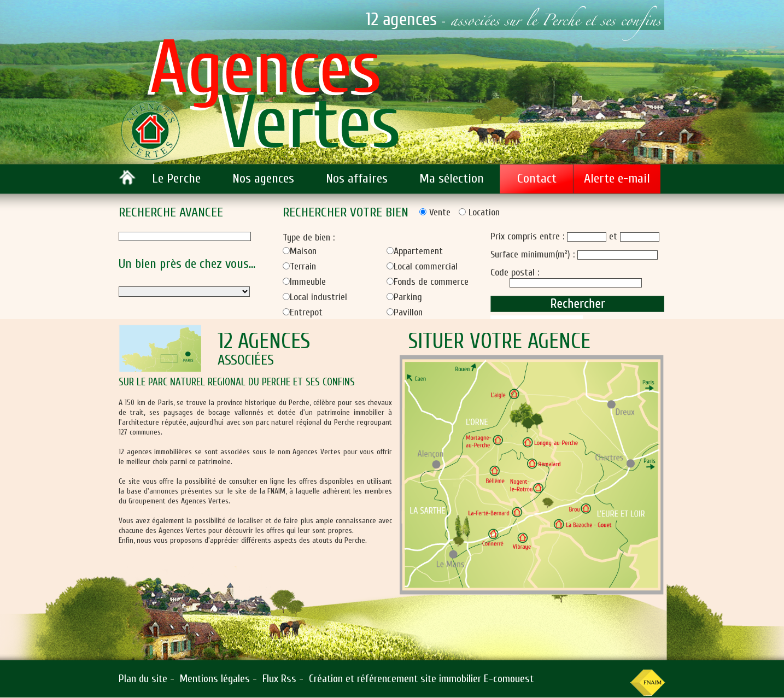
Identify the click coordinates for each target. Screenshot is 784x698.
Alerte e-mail (617, 178)
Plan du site (143, 679)
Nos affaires (357, 178)
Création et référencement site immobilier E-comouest (421, 679)
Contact (537, 178)
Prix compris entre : (529, 236)
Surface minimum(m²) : (534, 254)
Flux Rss (279, 679)
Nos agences (263, 178)
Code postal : (515, 272)
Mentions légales (215, 679)
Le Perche (176, 178)
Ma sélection (452, 178)
